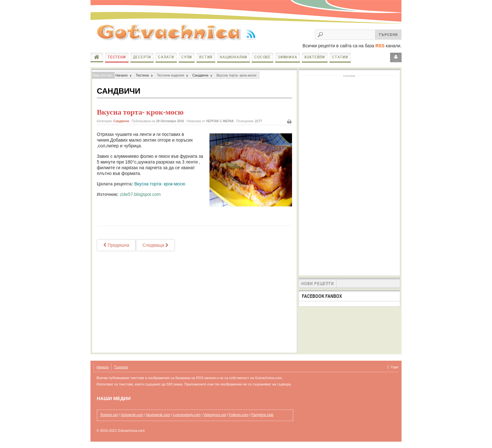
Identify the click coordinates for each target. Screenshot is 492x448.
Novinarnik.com (158, 415)
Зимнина (288, 57)
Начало (97, 57)
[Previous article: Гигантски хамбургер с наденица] (116, 245)
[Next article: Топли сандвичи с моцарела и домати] (155, 245)
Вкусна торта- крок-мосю (140, 112)
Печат (289, 122)
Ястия (206, 57)
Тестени (117, 57)
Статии (340, 57)
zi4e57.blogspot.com (140, 194)
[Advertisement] (194, 302)
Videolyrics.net (215, 415)
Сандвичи (200, 75)
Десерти (142, 57)
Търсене (121, 367)
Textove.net (109, 415)
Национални (233, 57)
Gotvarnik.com (132, 415)
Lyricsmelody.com (187, 415)
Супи (187, 57)
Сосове (263, 57)
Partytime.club (263, 415)
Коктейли (315, 57)
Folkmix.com (239, 415)
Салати (166, 57)
